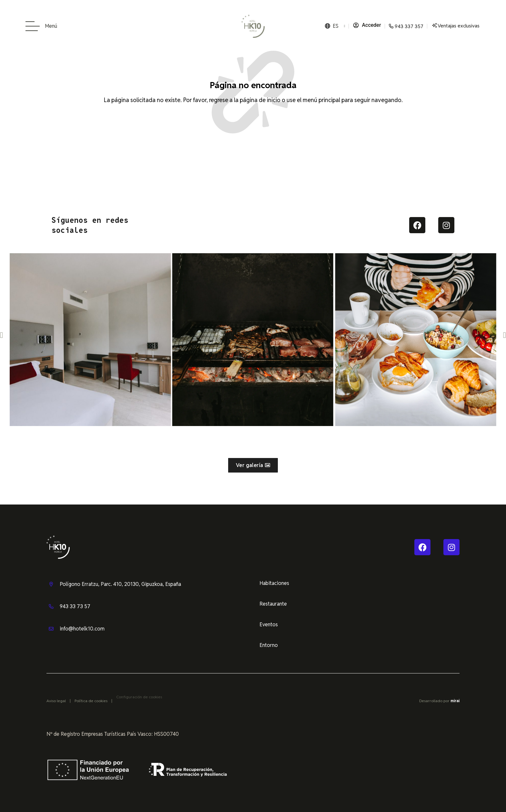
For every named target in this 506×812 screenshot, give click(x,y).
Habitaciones (274, 583)
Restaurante (273, 604)
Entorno (269, 645)
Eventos (269, 625)
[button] (1, 335)
